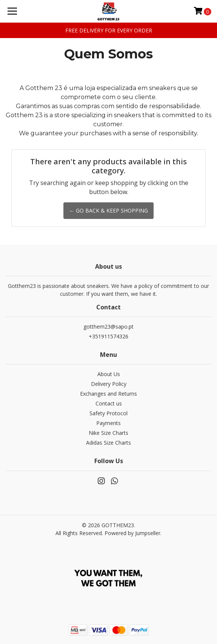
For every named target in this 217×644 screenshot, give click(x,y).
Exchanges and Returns (108, 394)
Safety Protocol (108, 413)
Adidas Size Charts (108, 443)
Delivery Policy (109, 384)
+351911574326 (108, 336)
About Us (109, 374)
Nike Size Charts (108, 433)
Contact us (109, 403)
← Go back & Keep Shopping (108, 210)
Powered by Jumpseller (132, 533)
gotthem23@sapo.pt (108, 327)
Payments (108, 423)
